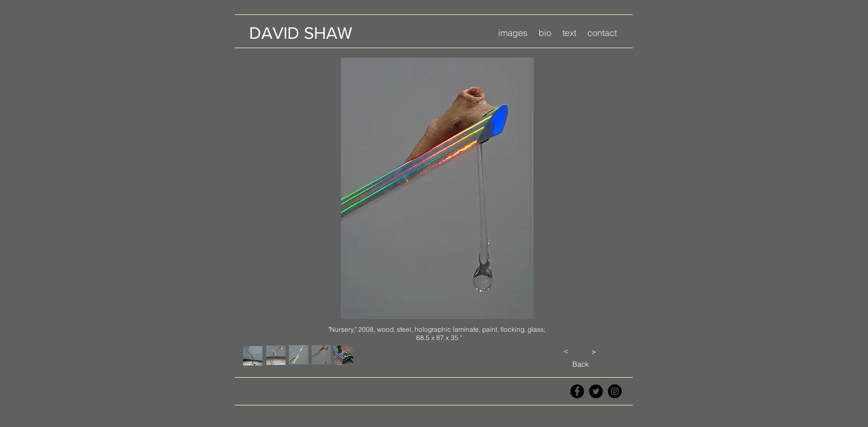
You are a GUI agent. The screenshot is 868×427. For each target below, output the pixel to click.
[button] (513, 33)
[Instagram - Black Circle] (615, 391)
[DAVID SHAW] (300, 33)
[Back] (580, 364)
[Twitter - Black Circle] (596, 391)
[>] (593, 351)
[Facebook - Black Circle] (577, 391)
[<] (566, 351)
